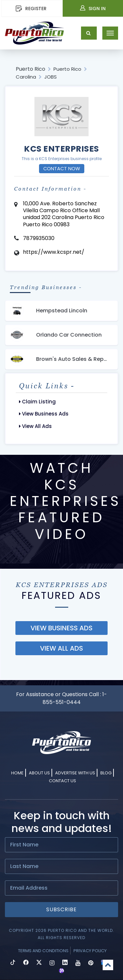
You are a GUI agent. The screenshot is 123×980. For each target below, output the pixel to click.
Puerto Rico (31, 69)
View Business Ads (44, 414)
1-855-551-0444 (75, 698)
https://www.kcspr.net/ (54, 252)
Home (17, 773)
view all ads (61, 648)
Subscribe (61, 909)
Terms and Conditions (43, 951)
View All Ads (35, 426)
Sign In (93, 9)
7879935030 (39, 238)
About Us (39, 773)
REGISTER (31, 9)
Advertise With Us (75, 773)
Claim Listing (37, 402)
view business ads (61, 628)
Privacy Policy (90, 951)
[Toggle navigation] (110, 33)
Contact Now (62, 169)
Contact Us (62, 781)
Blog (106, 773)
